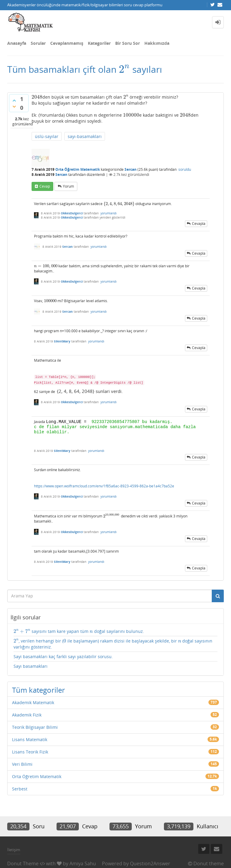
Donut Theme (23, 863)
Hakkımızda (157, 43)
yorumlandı (109, 213)
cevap (45, 186)
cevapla (199, 224)
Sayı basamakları (31, 666)
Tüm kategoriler (38, 690)
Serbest (20, 789)
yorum (68, 186)
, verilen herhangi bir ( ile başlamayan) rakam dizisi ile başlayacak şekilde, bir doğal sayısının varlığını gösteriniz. (113, 644)
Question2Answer (150, 863)
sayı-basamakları (85, 136)
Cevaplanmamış (67, 43)
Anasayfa (17, 43)
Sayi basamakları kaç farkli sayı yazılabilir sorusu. (63, 656)
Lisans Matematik (30, 739)
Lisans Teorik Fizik (30, 752)
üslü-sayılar (47, 136)
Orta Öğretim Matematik (78, 169)
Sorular (38, 43)
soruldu (185, 169)
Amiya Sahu (83, 863)
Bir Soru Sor (128, 43)
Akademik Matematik (33, 702)
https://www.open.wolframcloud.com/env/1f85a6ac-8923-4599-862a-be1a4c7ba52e (104, 486)
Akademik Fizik (27, 715)
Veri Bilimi (22, 764)
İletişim (14, 850)
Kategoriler (99, 43)
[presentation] (124, 69)
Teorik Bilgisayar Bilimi (35, 727)
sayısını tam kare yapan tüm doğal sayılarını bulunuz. (79, 631)
